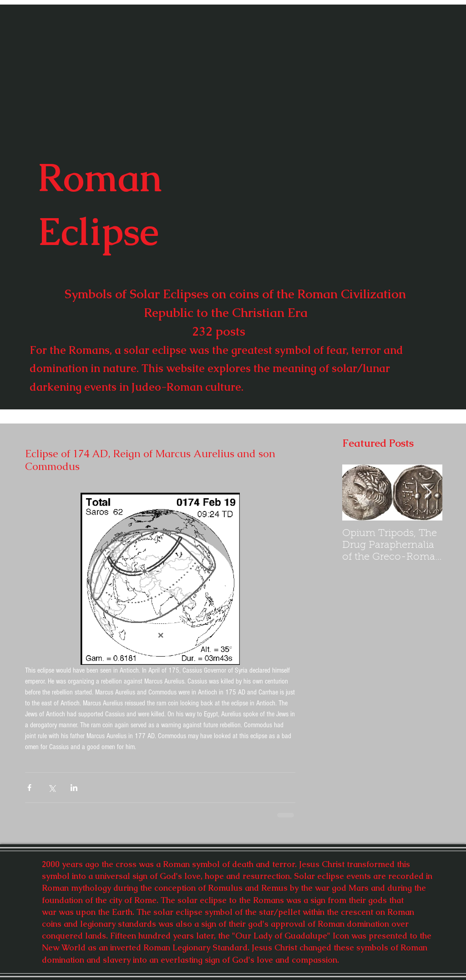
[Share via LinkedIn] (74, 788)
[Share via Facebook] (29, 788)
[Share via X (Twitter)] (52, 788)
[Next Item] (428, 493)
